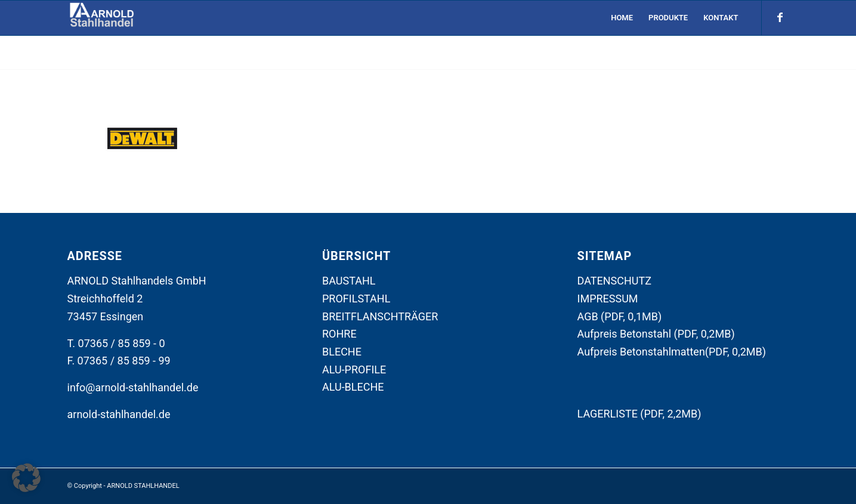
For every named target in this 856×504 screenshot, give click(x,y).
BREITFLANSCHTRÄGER (380, 316)
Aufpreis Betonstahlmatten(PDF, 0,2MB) (672, 352)
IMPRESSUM (608, 299)
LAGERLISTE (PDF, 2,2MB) (639, 414)
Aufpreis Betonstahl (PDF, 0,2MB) (656, 334)
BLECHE (342, 352)
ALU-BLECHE (353, 387)
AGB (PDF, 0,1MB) (620, 316)
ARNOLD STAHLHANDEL (143, 486)
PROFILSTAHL (356, 299)
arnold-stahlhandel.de (119, 414)
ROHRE (339, 334)
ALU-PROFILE (354, 370)
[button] (26, 478)
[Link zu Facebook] (780, 17)
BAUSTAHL (349, 281)
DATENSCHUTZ (615, 281)
